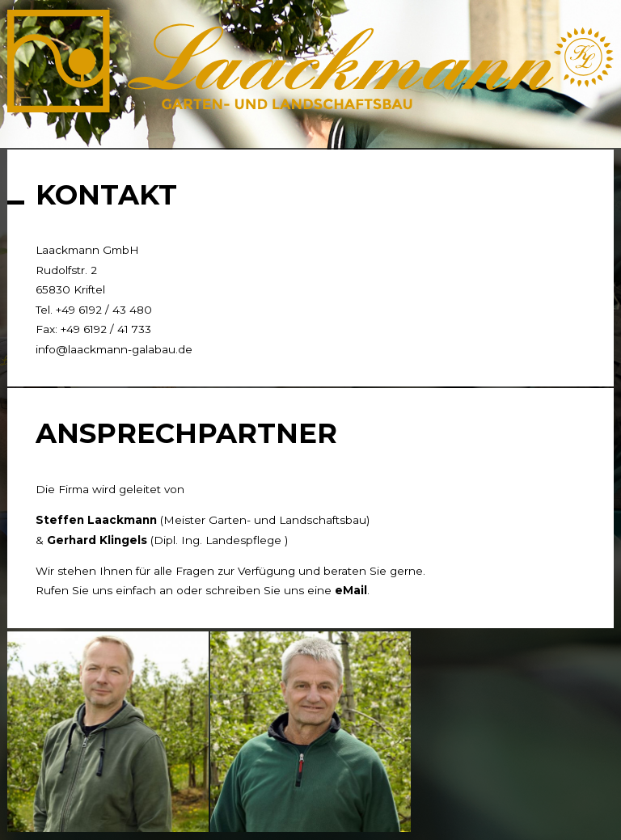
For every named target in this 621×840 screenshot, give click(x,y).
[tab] (16, 132)
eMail (351, 590)
